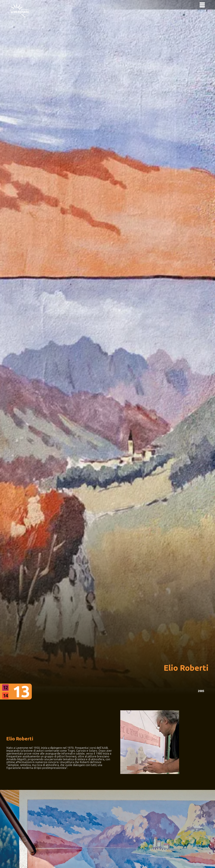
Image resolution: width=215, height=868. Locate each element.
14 (5, 696)
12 (5, 688)
